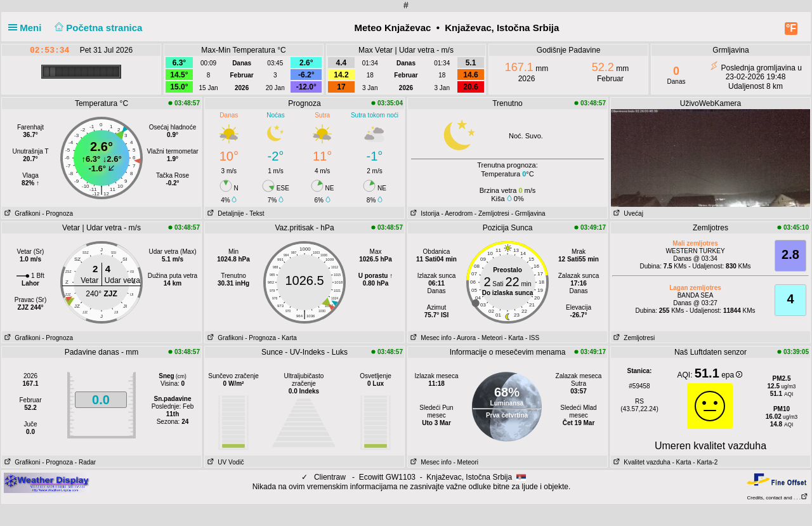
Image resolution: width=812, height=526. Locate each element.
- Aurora (464, 338)
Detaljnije (224, 214)
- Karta (287, 338)
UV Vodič (224, 462)
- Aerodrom (457, 214)
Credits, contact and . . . (778, 498)
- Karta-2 (705, 462)
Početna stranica (97, 28)
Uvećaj (627, 214)
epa (732, 375)
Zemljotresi (633, 338)
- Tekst (255, 214)
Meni (28, 28)
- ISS (532, 338)
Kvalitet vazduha (641, 462)
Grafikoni (21, 214)
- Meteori (490, 338)
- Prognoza (57, 214)
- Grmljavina (528, 214)
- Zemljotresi (492, 214)
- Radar (85, 462)
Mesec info (430, 338)
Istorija (424, 214)
